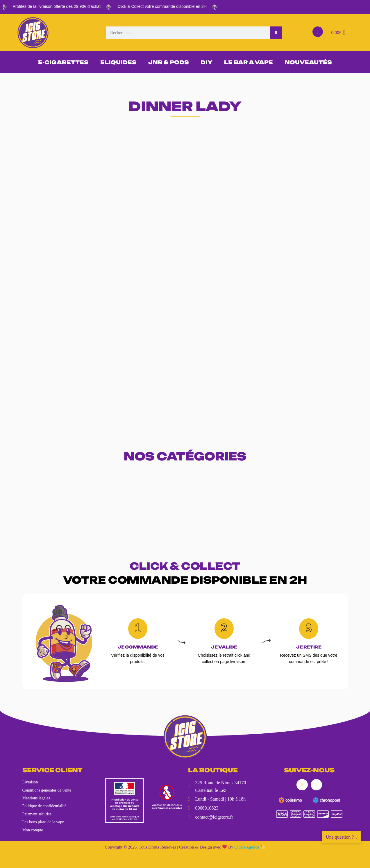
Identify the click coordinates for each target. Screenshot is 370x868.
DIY (207, 62)
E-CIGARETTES (63, 62)
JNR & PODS (169, 62)
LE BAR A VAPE (249, 62)
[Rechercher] (276, 33)
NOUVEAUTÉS (308, 62)
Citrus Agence (250, 847)
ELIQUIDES (118, 62)
